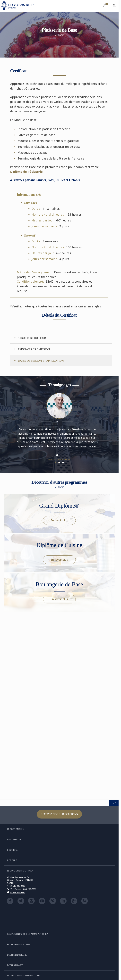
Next (105, 430)
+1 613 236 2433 (17, 886)
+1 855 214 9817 (17, 893)
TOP (114, 803)
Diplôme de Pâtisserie (26, 172)
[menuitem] (105, 6)
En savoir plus (59, 520)
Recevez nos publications (59, 814)
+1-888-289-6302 (28, 889)
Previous (13, 430)
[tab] (61, 338)
